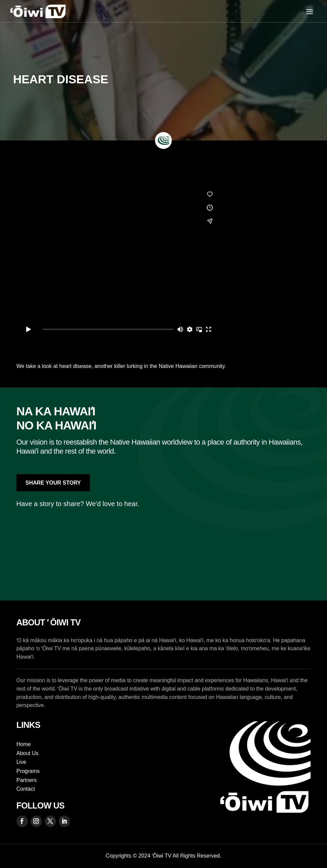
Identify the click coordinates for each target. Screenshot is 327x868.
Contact (26, 789)
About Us (28, 753)
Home (24, 744)
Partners (27, 780)
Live (21, 762)
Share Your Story (53, 483)
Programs (28, 771)
